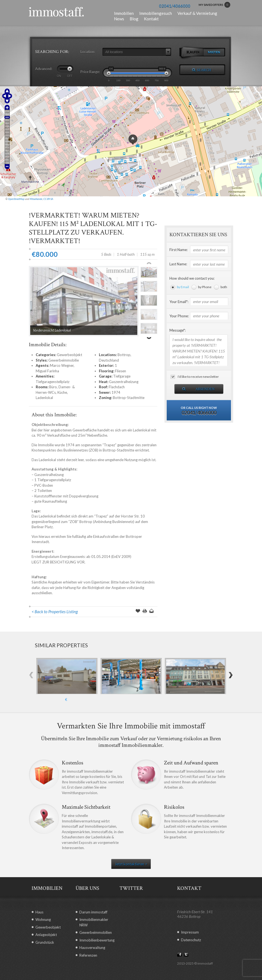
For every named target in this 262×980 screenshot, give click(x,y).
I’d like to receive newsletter (198, 377)
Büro (53, 387)
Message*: (178, 330)
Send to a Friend (152, 612)
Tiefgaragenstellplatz (53, 382)
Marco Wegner (62, 365)
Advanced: (44, 69)
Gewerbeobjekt (69, 355)
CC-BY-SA (48, 199)
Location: (88, 52)
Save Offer (138, 612)
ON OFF (65, 76)
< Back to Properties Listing (55, 612)
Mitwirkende (36, 199)
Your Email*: (179, 302)
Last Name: (178, 264)
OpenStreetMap (16, 199)
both (224, 287)
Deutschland (109, 360)
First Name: (179, 250)
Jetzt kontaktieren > (131, 864)
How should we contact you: (192, 278)
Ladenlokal (44, 398)
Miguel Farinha (47, 371)
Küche (62, 392)
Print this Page (145, 612)
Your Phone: (179, 316)
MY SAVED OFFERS (214, 5)
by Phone (205, 287)
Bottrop (124, 355)
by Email (183, 287)
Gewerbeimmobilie (64, 360)
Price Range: (90, 72)
